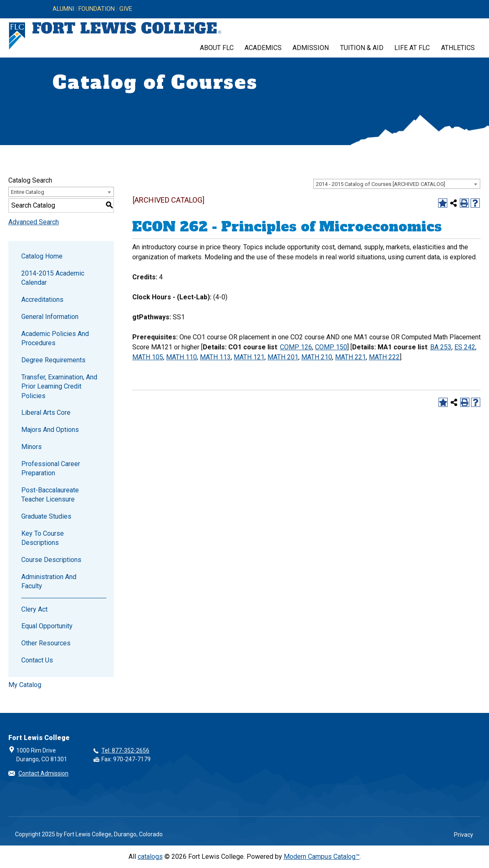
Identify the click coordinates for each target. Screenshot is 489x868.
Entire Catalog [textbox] (28, 192)
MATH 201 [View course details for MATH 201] (283, 357)
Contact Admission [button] (43, 773)
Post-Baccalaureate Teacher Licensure (50, 495)
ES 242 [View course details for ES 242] (465, 347)
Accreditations (42, 300)
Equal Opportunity (47, 626)
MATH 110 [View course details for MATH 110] (181, 357)
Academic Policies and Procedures (55, 338)
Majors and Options (50, 430)
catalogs (150, 857)
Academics (263, 48)
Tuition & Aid (362, 48)
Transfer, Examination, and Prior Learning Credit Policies (59, 386)
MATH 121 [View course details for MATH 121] (249, 357)
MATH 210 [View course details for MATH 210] (317, 357)
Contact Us (37, 660)
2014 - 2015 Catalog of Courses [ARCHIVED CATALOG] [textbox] (381, 184)
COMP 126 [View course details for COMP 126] (296, 347)
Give (126, 9)
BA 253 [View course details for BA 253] (441, 347)
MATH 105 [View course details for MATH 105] (148, 357)
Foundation (97, 9)
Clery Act (34, 609)
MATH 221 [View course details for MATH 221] (350, 357)
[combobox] (397, 184)
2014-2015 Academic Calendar (53, 278)
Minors (32, 447)
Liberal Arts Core (46, 413)
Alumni (63, 9)
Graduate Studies (46, 516)
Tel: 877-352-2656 (125, 750)
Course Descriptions (51, 560)
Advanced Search (34, 222)
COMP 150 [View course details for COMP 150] (331, 347)
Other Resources (46, 643)
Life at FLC (412, 48)
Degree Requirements (53, 360)
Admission (311, 48)
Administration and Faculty (49, 581)
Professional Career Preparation (51, 468)
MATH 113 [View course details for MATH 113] (215, 357)
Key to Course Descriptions (43, 538)
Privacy (464, 835)
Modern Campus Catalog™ (322, 857)
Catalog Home (42, 256)
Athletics (458, 48)
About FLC (217, 48)
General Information (50, 317)
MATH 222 (384, 357)
